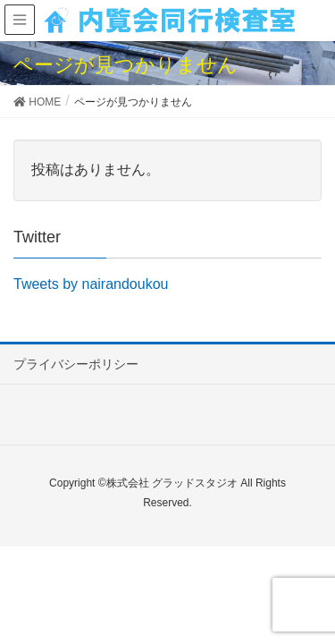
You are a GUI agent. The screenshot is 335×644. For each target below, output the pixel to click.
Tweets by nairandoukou (91, 284)
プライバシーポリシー (76, 364)
